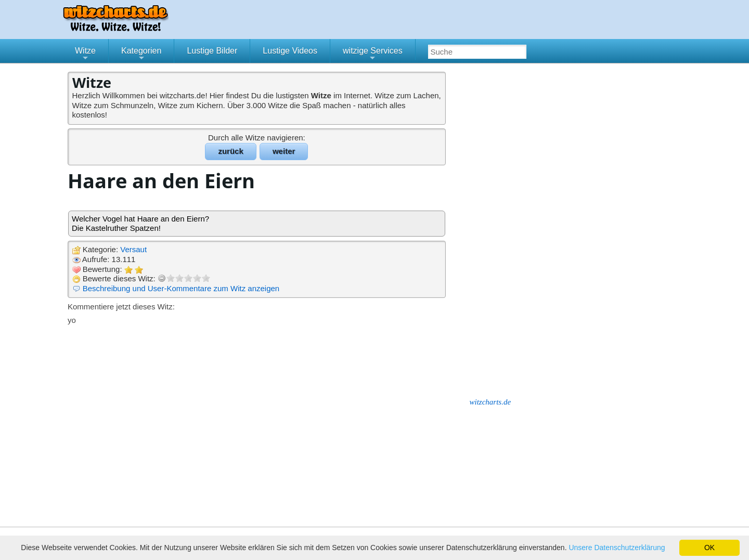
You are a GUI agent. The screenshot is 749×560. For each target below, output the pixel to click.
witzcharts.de (490, 402)
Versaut (133, 249)
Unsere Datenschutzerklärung (617, 548)
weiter (284, 151)
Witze (85, 55)
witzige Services (373, 55)
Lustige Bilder (212, 51)
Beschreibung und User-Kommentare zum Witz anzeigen (181, 288)
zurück (230, 151)
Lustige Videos (290, 51)
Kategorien (141, 55)
